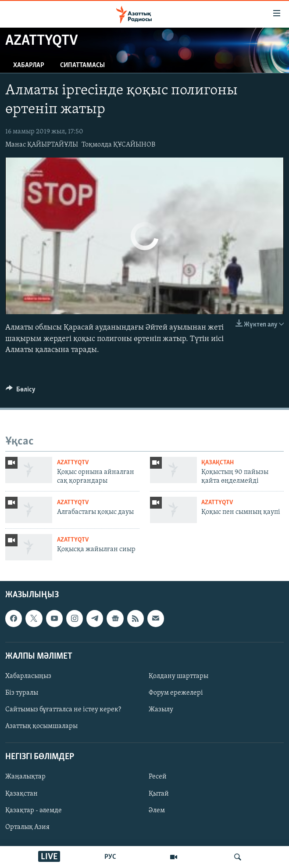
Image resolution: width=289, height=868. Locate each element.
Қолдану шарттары (178, 676)
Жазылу (161, 710)
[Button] (21, 391)
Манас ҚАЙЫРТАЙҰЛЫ (42, 145)
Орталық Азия (27, 827)
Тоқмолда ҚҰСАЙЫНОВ (118, 145)
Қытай (159, 794)
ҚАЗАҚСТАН (218, 463)
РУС (110, 857)
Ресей (158, 777)
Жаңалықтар (25, 777)
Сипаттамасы (82, 65)
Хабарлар (29, 65)
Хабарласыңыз (28, 676)
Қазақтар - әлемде (34, 811)
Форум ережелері (176, 693)
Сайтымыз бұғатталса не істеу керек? (63, 710)
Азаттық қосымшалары (41, 726)
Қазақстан (21, 794)
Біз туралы (22, 693)
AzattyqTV (73, 463)
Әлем (157, 811)
